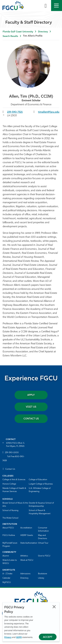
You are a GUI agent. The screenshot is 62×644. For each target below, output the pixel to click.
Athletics (24, 556)
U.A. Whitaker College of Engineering (40, 490)
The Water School (10, 518)
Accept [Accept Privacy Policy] (48, 637)
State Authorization (29, 543)
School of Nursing (10, 511)
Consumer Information (43, 529)
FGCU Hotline (9, 535)
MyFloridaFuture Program (10, 545)
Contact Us (31, 419)
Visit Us (31, 407)
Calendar (6, 578)
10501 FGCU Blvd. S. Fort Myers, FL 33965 (15, 445)
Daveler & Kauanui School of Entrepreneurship (41, 505)
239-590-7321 (15, 112)
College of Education (38, 480)
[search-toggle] (46, 6)
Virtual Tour (43, 543)
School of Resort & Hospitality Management (40, 512)
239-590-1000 (12, 453)
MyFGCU (7, 582)
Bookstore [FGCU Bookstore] (42, 574)
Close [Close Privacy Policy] (54, 607)
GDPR (19, 637)
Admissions (25, 574)
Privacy (8, 637)
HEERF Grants (27, 535)
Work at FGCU (27, 560)
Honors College (9, 484)
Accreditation (26, 528)
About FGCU (8, 528)
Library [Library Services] (41, 578)
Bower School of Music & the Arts (15, 505)
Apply (31, 395)
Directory (43, 32)
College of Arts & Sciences (14, 480)
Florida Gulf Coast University (18, 32)
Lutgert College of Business (41, 484)
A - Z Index (7, 574)
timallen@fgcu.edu (49, 112)
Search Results (10, 36)
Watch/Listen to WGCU (10, 562)
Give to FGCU (44, 556)
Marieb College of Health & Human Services (14, 490)
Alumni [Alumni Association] (6, 556)
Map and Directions (42, 537)
